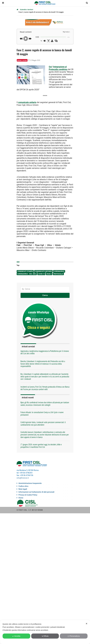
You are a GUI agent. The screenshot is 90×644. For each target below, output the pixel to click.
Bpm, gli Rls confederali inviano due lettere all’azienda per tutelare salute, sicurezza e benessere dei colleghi (45, 403)
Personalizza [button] (74, 636)
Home (21, 497)
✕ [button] (87, 624)
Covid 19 (41, 274)
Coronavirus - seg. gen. (27, 274)
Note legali (23, 488)
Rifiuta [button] (45, 636)
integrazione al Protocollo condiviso (58, 68)
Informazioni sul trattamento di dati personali (36, 491)
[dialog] (45, 632)
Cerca (45, 295)
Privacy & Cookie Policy (28, 494)
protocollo (58, 274)
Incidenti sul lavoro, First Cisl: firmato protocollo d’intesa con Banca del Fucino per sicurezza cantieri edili (45, 388)
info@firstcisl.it (23, 477)
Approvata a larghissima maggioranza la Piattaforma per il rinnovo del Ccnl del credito (45, 352)
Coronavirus (59, 271)
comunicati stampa (25, 271)
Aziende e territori (27, 10)
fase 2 (49, 274)
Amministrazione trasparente (30, 483)
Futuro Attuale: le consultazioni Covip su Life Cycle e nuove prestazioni (42, 413)
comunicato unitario (27, 102)
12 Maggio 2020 (34, 60)
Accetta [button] (16, 636)
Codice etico (23, 486)
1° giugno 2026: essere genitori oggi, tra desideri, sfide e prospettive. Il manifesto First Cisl (41, 445)
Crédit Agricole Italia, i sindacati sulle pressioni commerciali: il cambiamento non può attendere (43, 423)
